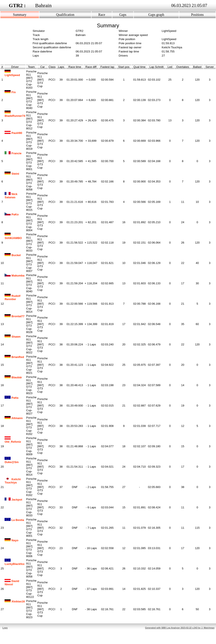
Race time (75, 67)
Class (52, 67)
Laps (61, 67)
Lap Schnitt (156, 67)
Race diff (91, 67)
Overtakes (183, 67)
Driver (15, 67)
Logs (5, 628)
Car (43, 67)
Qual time (139, 67)
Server (210, 67)
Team (31, 67)
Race (102, 15)
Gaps (123, 15)
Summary (20, 15)
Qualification (65, 15)
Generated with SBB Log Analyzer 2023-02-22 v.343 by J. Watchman (180, 628)
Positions (197, 15)
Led (170, 67)
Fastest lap (107, 67)
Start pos (124, 67)
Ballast (197, 67)
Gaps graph (156, 15)
